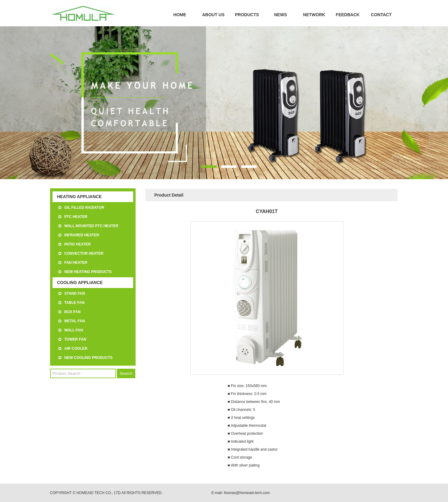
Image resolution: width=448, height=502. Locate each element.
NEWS (281, 15)
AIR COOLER (76, 349)
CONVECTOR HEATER (84, 253)
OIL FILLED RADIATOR (84, 208)
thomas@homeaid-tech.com (247, 493)
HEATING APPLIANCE (79, 197)
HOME (180, 15)
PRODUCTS (247, 15)
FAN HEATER (76, 263)
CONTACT (381, 15)
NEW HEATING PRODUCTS (88, 272)
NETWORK (314, 15)
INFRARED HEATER (82, 235)
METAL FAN (75, 321)
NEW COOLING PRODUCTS (89, 358)
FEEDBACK (348, 15)
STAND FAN (75, 293)
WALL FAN (74, 330)
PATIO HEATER (78, 244)
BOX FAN (73, 312)
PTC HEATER (76, 217)
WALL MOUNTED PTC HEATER (91, 226)
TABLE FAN (75, 303)
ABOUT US (213, 15)
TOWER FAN (75, 339)
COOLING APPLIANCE (80, 282)
